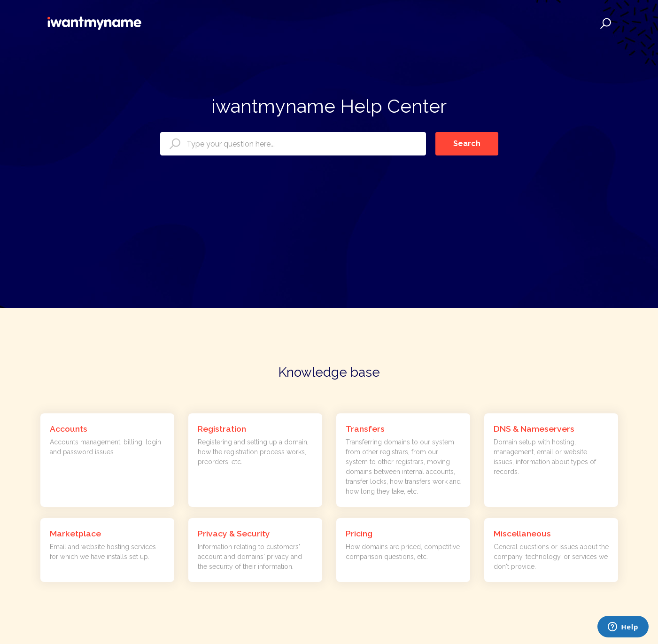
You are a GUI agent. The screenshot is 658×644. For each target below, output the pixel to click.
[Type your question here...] (293, 144)
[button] (604, 23)
